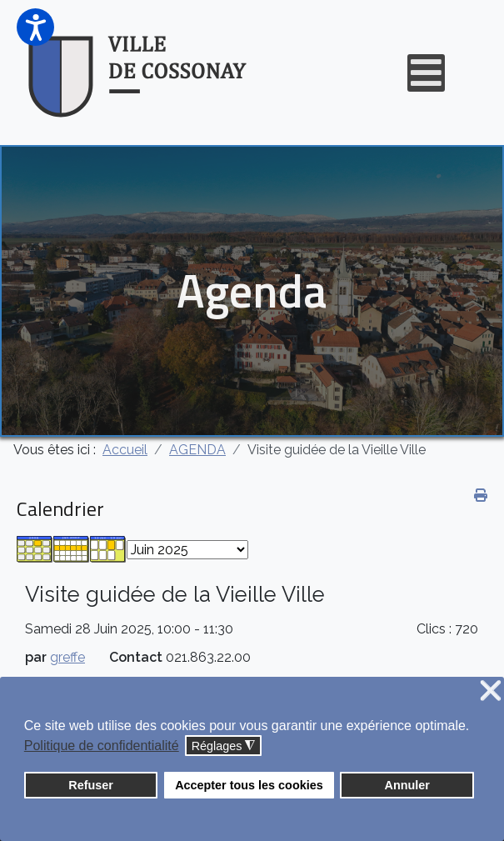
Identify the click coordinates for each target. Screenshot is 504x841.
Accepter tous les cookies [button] (249, 785)
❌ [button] (491, 691)
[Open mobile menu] (426, 73)
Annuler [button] (407, 785)
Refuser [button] (91, 785)
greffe (67, 657)
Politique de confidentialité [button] (102, 746)
